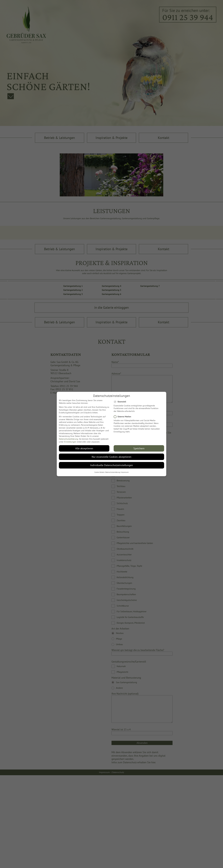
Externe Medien (123, 416)
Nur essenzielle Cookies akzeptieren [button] (112, 457)
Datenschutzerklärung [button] (113, 472)
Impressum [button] (125, 472)
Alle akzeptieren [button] (84, 448)
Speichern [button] (139, 448)
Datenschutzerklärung (68, 439)
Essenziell (120, 402)
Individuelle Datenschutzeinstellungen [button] (112, 465)
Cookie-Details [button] (99, 472)
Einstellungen (70, 442)
